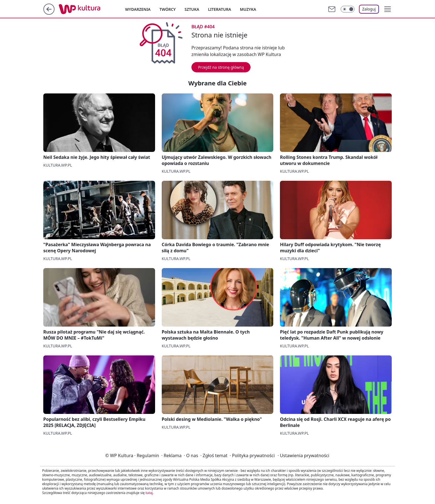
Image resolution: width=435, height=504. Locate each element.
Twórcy (168, 9)
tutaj (149, 493)
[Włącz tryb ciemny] (348, 9)
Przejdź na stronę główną (221, 67)
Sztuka (192, 9)
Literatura (220, 9)
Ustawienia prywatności (303, 455)
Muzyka (248, 9)
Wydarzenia (138, 9)
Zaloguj (369, 9)
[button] (388, 9)
